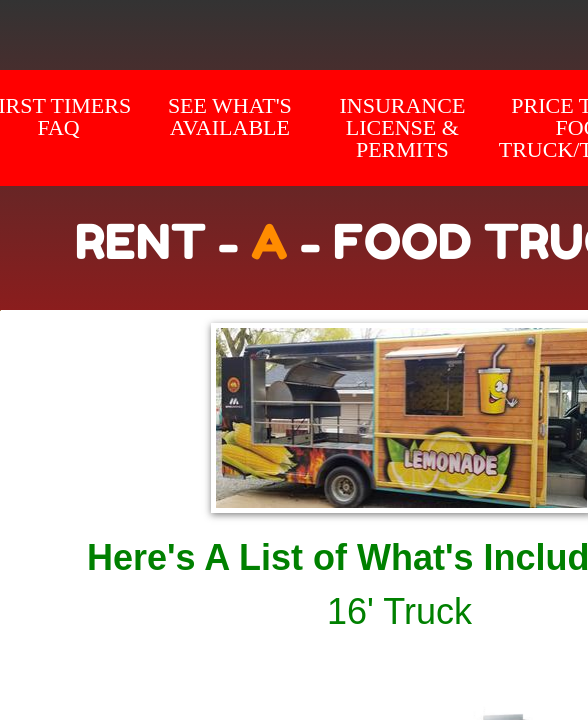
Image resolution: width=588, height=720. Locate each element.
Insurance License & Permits (402, 127)
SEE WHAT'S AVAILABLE (230, 116)
